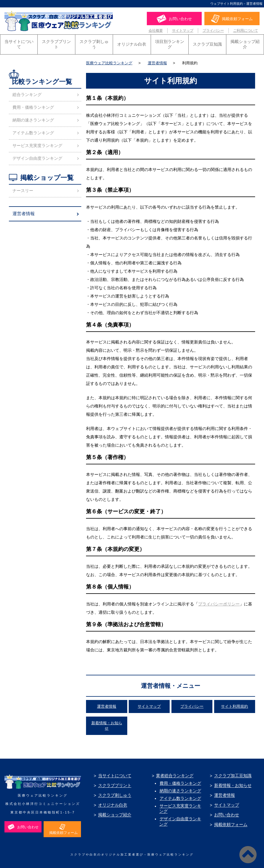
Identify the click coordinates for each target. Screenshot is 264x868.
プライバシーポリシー (219, 602)
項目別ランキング (170, 43)
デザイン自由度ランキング (37, 157)
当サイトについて (19, 43)
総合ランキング (27, 93)
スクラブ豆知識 (207, 43)
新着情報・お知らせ (232, 784)
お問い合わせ (226, 813)
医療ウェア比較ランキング (109, 61)
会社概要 (156, 31)
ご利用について (246, 31)
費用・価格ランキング (33, 106)
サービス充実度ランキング (37, 144)
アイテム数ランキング (33, 131)
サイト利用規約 (234, 705)
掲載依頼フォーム (230, 823)
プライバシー (213, 31)
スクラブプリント (56, 43)
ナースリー (23, 189)
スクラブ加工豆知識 (232, 774)
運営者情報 (157, 61)
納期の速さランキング (33, 119)
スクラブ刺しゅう (94, 43)
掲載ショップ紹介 (245, 43)
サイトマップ (183, 31)
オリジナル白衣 (132, 43)
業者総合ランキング (174, 774)
